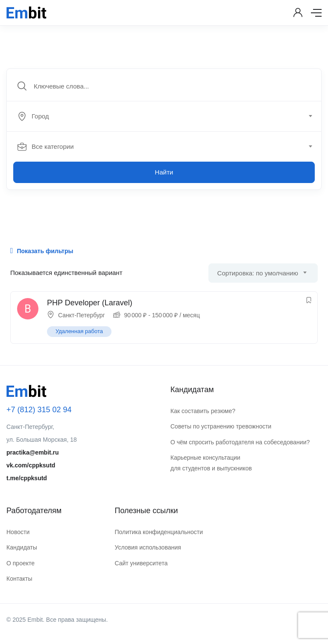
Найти (164, 172)
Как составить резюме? (203, 411)
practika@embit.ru (33, 452)
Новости (18, 532)
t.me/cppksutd (27, 478)
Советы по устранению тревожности (221, 426)
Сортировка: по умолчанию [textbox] (258, 273)
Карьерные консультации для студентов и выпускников (211, 463)
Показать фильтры (42, 251)
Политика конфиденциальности (159, 532)
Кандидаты (22, 547)
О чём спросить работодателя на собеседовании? (240, 442)
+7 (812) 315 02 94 (39, 410)
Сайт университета (141, 563)
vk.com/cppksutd (31, 465)
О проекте (20, 563)
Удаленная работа (79, 331)
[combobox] (169, 116)
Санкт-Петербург (82, 315)
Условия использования (148, 547)
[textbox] (163, 116)
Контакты (19, 579)
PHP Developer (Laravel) (90, 303)
